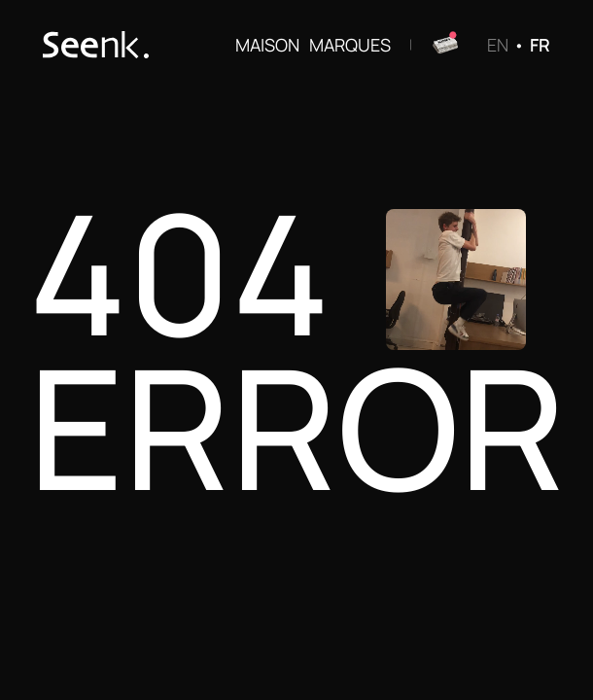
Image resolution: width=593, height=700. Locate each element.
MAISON (267, 45)
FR (540, 45)
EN (498, 45)
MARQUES (350, 45)
